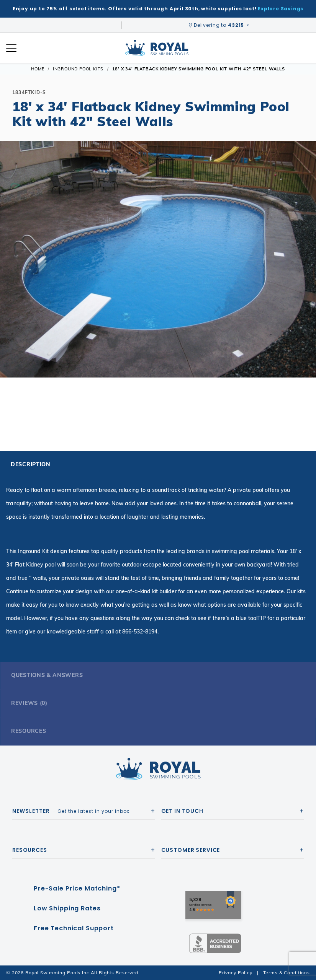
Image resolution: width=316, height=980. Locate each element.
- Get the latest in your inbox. (72, 811)
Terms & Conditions (287, 973)
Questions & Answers (47, 675)
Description (31, 464)
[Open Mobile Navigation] (11, 48)
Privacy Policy (236, 973)
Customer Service (191, 850)
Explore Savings (281, 9)
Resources (29, 731)
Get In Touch (182, 811)
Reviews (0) (29, 703)
